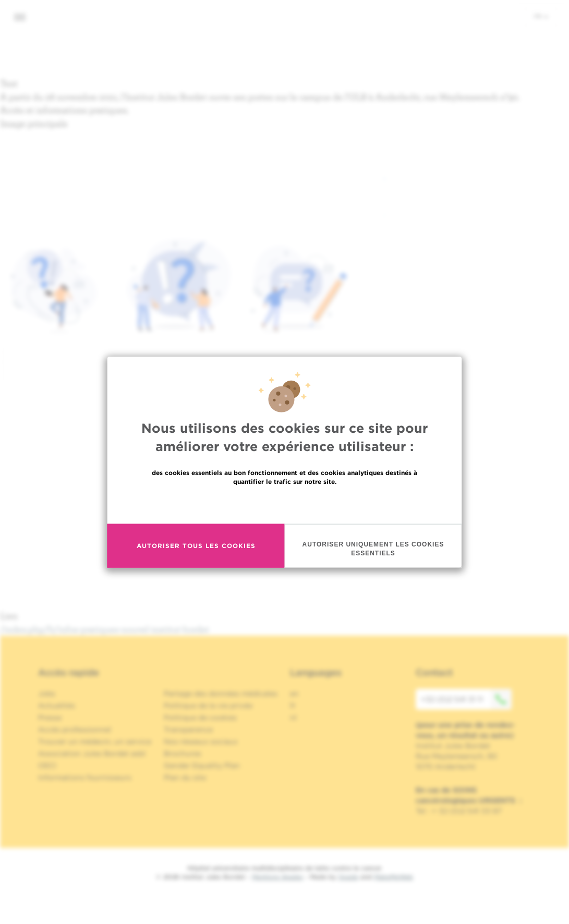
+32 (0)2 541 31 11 (466, 699)
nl (293, 718)
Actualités (57, 706)
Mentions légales (277, 877)
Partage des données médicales (221, 694)
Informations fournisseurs (85, 777)
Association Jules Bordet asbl (92, 753)
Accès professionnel (75, 730)
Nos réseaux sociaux (201, 741)
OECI (47, 765)
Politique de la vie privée (208, 706)
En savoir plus (284, 504)
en (294, 694)
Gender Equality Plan (202, 765)
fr (541, 16)
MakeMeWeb (394, 877)
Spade (348, 877)
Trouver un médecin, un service (95, 741)
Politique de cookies (200, 718)
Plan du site (185, 777)
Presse (50, 718)
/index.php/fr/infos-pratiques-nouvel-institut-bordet (105, 629)
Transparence (188, 730)
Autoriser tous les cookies (196, 546)
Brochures (183, 753)
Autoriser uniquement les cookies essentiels (373, 549)
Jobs (47, 694)
